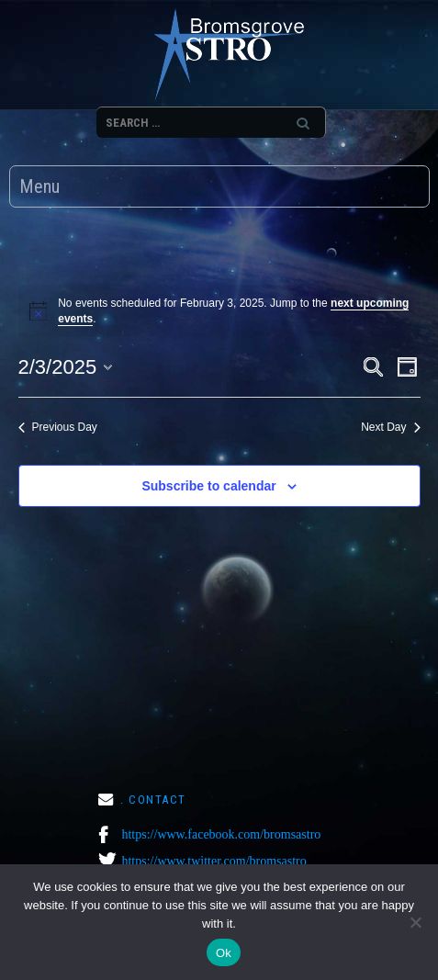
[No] (415, 922)
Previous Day (58, 427)
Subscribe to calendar (208, 486)
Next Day (390, 427)
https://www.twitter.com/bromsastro (213, 861)
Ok (224, 953)
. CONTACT (153, 800)
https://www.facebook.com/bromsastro (221, 834)
